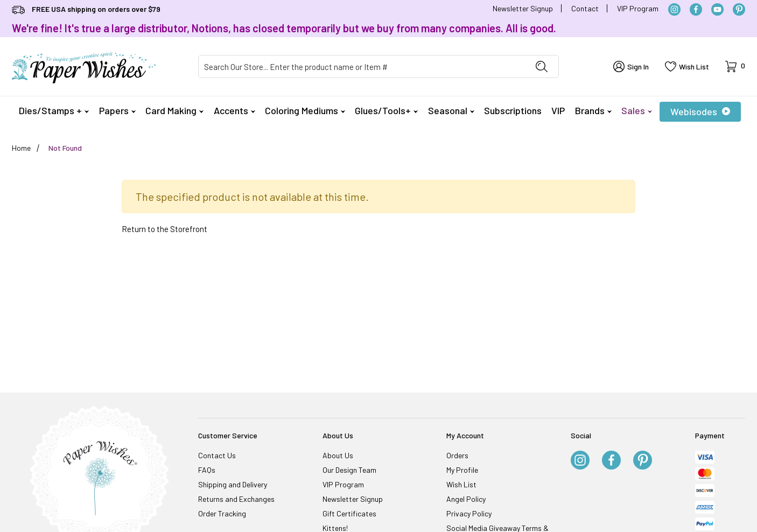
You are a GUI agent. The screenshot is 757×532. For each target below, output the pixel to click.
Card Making (174, 110)
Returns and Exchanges (236, 499)
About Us (338, 455)
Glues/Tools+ (386, 110)
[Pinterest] (739, 9)
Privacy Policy (469, 513)
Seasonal (451, 110)
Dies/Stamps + (54, 110)
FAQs (207, 470)
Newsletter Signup (523, 8)
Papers (117, 110)
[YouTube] (717, 9)
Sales (637, 110)
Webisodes (700, 111)
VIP (558, 110)
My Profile (462, 470)
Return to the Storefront (164, 229)
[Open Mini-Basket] (735, 66)
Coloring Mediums (305, 110)
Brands (593, 110)
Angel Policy (466, 499)
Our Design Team (349, 470)
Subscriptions (513, 110)
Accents (234, 110)
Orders (457, 455)
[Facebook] (696, 9)
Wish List (461, 484)
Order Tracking (222, 513)
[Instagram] (674, 9)
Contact (585, 8)
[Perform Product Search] (542, 66)
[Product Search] (362, 66)
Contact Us (217, 455)
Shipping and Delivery (233, 484)
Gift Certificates (349, 513)
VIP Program (638, 8)
